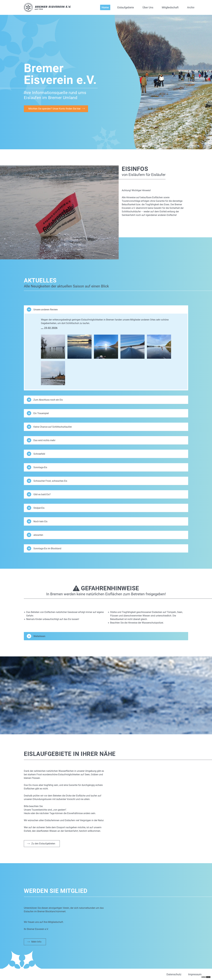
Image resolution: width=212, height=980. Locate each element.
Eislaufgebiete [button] (126, 7)
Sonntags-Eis (37, 467)
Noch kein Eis (37, 521)
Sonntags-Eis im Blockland (44, 548)
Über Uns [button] (148, 7)
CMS (208, 977)
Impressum (195, 974)
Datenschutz (174, 974)
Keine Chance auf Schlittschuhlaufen (49, 427)
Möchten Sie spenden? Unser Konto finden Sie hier (54, 109)
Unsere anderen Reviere (42, 309)
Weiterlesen (36, 636)
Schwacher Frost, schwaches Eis (47, 481)
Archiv (191, 7)
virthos (204, 977)
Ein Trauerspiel (38, 413)
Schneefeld (36, 454)
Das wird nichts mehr (41, 440)
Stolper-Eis (36, 508)
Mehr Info (36, 942)
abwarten (35, 535)
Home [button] (105, 7)
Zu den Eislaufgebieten (43, 844)
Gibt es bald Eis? (39, 494)
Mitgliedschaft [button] (170, 7)
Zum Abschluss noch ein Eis (45, 400)
